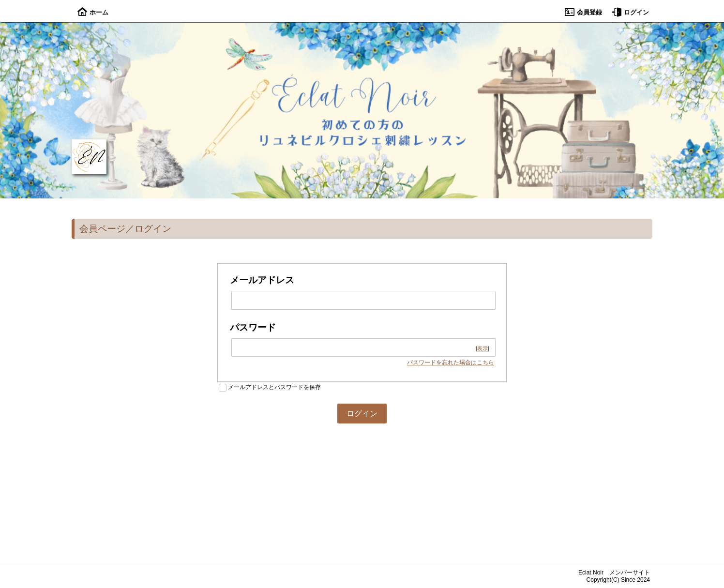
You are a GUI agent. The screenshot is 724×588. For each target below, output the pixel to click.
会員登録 (583, 12)
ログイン (630, 12)
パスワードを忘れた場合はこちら (451, 362)
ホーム (93, 12)
